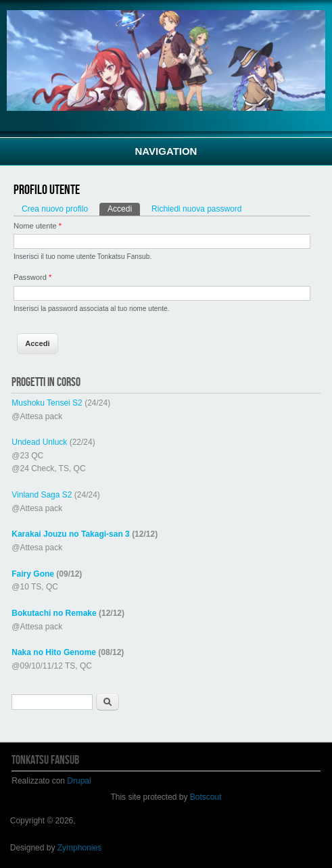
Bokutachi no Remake (54, 613)
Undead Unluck (39, 442)
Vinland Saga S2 (42, 495)
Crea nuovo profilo (55, 209)
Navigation (166, 151)
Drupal (79, 781)
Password (32, 277)
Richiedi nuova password (196, 209)
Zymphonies (79, 848)
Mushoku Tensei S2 (47, 403)
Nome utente (38, 226)
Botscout (206, 797)
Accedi (124, 208)
